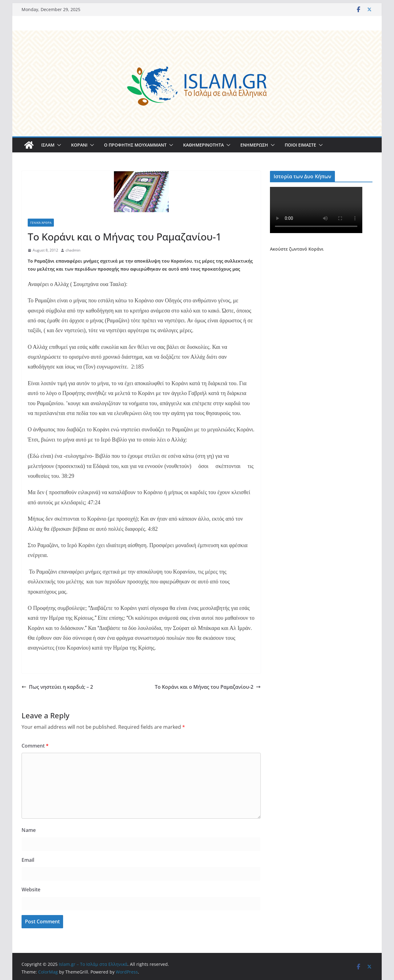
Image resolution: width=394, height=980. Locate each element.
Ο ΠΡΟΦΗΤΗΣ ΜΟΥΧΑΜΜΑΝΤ (135, 145)
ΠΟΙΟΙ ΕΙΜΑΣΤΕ (300, 145)
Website (31, 889)
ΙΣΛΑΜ (48, 145)
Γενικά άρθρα (41, 223)
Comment (35, 746)
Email (28, 860)
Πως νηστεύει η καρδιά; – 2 (57, 687)
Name (29, 830)
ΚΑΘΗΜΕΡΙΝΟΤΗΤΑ (203, 145)
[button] (58, 145)
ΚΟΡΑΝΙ (79, 145)
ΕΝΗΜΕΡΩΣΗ (254, 145)
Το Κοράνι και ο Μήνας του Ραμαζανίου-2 (208, 687)
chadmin (73, 250)
